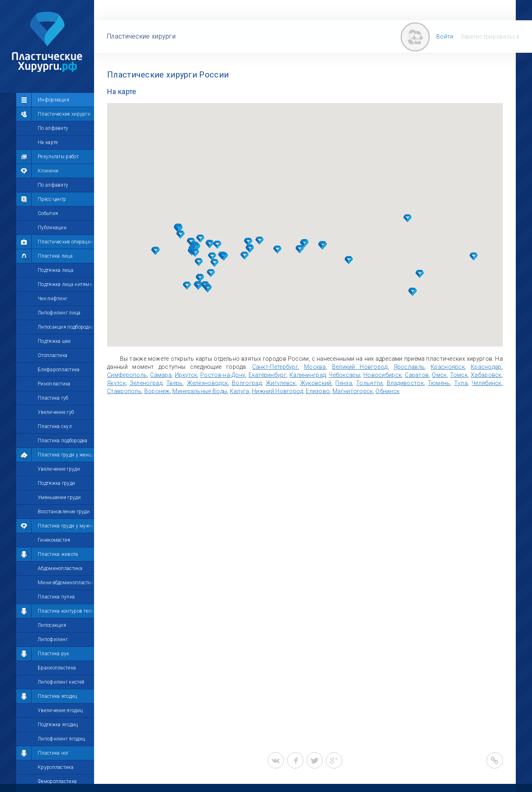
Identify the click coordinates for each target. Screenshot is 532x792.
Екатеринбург (267, 375)
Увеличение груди (59, 469)
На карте (48, 142)
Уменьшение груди (59, 497)
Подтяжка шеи (54, 341)
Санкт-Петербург (275, 367)
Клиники (48, 171)
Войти (445, 37)
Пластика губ (53, 398)
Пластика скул (55, 426)
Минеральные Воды (200, 391)
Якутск (116, 383)
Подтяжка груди (56, 483)
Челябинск (487, 383)
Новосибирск (382, 375)
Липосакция (52, 625)
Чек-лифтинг (53, 299)
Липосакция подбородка (66, 327)
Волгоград (247, 383)
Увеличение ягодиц (60, 710)
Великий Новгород (360, 367)
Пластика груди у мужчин (68, 526)
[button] (200, 239)
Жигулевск (281, 383)
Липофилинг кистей (61, 682)
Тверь (175, 383)
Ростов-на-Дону (223, 375)
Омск (439, 375)
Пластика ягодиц (58, 696)
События (48, 213)
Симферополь (127, 375)
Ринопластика (54, 384)
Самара (161, 375)
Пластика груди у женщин (68, 455)
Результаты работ (58, 157)
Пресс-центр (52, 199)
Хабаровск (486, 375)
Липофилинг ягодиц (61, 739)
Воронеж (157, 391)
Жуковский (316, 383)
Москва (315, 367)
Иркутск (186, 375)
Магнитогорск (353, 391)
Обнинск (387, 391)
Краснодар (486, 367)
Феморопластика (57, 781)
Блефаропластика (59, 370)
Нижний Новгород (278, 391)
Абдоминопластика (60, 568)
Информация (54, 100)
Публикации (52, 228)
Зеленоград (146, 383)
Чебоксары (344, 375)
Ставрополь (124, 391)
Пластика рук (54, 654)
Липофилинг (53, 639)
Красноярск (448, 367)
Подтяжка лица (56, 270)
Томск (459, 375)
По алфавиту (53, 128)
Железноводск (208, 383)
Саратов (417, 375)
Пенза (344, 383)
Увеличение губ (56, 412)
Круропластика (56, 767)
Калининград (308, 375)
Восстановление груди (64, 512)
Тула (461, 383)
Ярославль (409, 367)
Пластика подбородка (63, 441)
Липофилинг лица (59, 313)
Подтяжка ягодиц (58, 725)
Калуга (240, 391)
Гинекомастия (54, 540)
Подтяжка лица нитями (65, 284)
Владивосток (405, 383)
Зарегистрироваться (490, 37)
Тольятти (369, 383)
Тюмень (439, 383)
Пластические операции (65, 242)
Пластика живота (58, 554)
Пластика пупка (56, 597)
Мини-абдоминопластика (67, 583)
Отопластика (53, 355)
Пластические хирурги (64, 114)
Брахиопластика (57, 668)
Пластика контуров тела (66, 611)
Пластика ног (53, 753)
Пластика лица (55, 256)
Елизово (318, 391)
